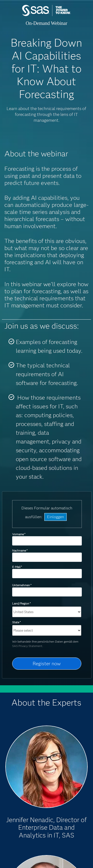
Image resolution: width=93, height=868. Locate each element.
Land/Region (21, 603)
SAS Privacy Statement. (28, 646)
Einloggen (56, 517)
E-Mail (17, 567)
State (16, 622)
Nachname (20, 550)
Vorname (19, 534)
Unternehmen (22, 585)
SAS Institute (46, 15)
